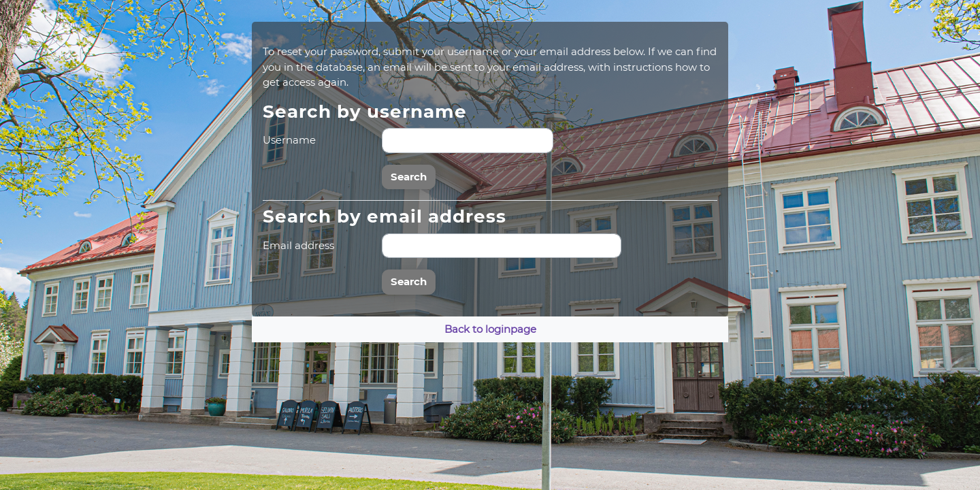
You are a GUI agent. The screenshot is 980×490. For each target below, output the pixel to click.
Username (289, 140)
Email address (298, 245)
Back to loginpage (490, 329)
